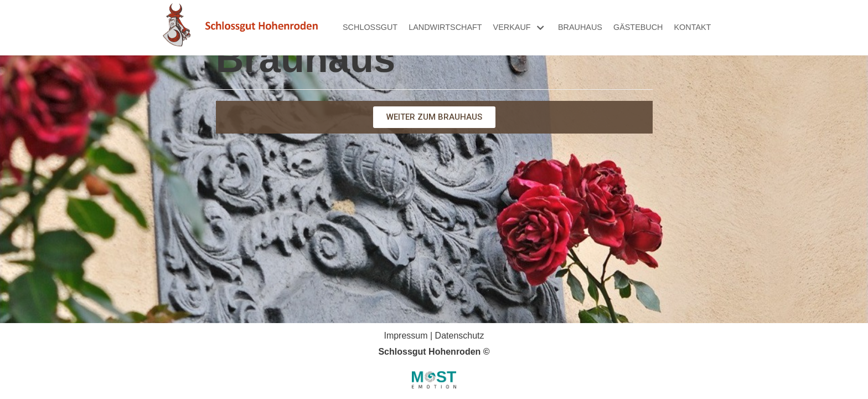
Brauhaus (580, 27)
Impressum (405, 336)
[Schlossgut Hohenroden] (240, 28)
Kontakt (693, 27)
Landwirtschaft (445, 27)
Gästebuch (638, 27)
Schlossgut (370, 27)
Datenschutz (460, 336)
